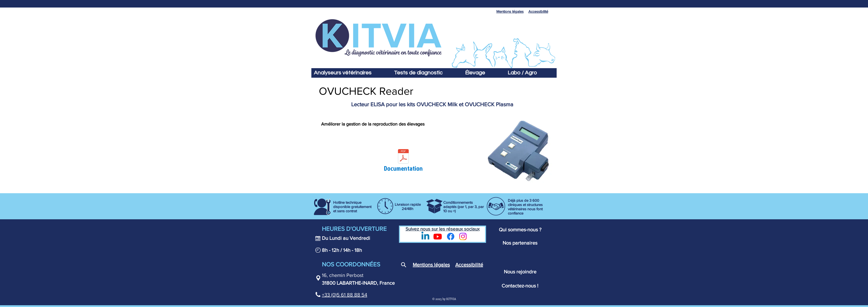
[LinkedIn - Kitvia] (425, 236)
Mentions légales (431, 265)
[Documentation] (403, 162)
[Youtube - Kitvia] (438, 236)
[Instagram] (463, 236)
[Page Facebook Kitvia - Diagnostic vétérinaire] (451, 236)
